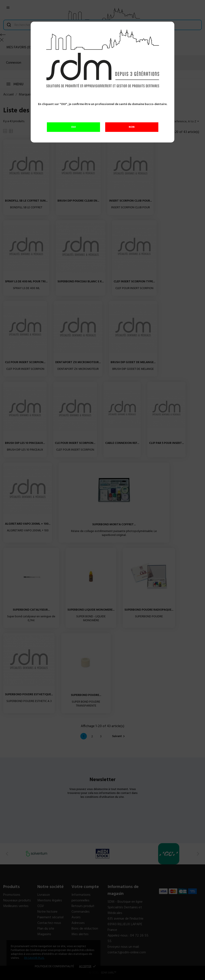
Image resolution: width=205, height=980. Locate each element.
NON (132, 127)
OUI (73, 127)
